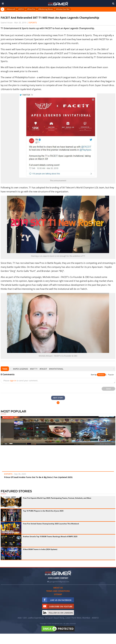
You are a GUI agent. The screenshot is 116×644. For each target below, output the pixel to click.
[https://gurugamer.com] (58, 573)
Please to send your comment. (21, 381)
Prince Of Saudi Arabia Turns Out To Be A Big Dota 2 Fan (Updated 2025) (38, 477)
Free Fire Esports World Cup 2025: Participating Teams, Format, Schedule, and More (57, 498)
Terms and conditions (58, 591)
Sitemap (58, 594)
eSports (33, 23)
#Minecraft (11, 9)
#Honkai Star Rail (63, 9)
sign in (13, 381)
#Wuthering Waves (46, 9)
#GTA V (21, 9)
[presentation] (10, 369)
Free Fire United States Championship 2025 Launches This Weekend (51, 524)
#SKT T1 (34, 369)
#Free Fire (31, 9)
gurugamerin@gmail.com (59, 582)
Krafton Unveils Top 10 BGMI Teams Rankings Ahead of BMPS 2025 (50, 537)
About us (58, 588)
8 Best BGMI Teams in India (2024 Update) (40, 549)
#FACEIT (43, 369)
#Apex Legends (21, 369)
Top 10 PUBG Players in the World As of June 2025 (43, 511)
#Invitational (56, 369)
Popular (111, 375)
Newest (101, 375)
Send (108, 389)
